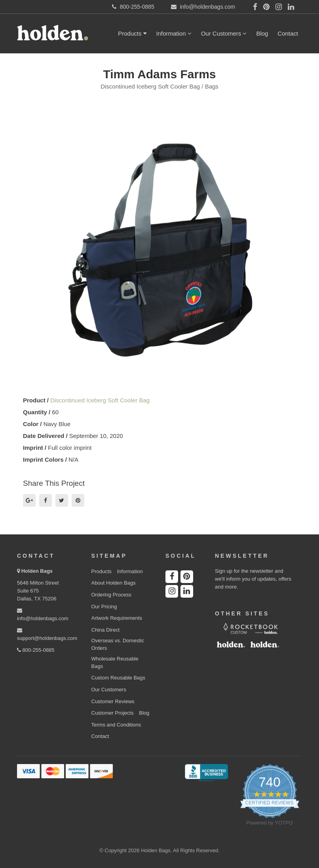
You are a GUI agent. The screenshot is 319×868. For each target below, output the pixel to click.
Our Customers (224, 33)
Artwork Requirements (117, 618)
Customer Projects (113, 713)
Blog (262, 33)
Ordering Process (111, 595)
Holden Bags (37, 571)
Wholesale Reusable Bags (115, 662)
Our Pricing (104, 607)
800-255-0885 (36, 650)
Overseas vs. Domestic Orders (118, 644)
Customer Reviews (113, 701)
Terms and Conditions (116, 725)
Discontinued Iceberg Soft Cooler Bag (100, 400)
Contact (288, 33)
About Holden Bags (114, 583)
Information (174, 33)
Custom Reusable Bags (119, 678)
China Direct (106, 630)
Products (132, 33)
